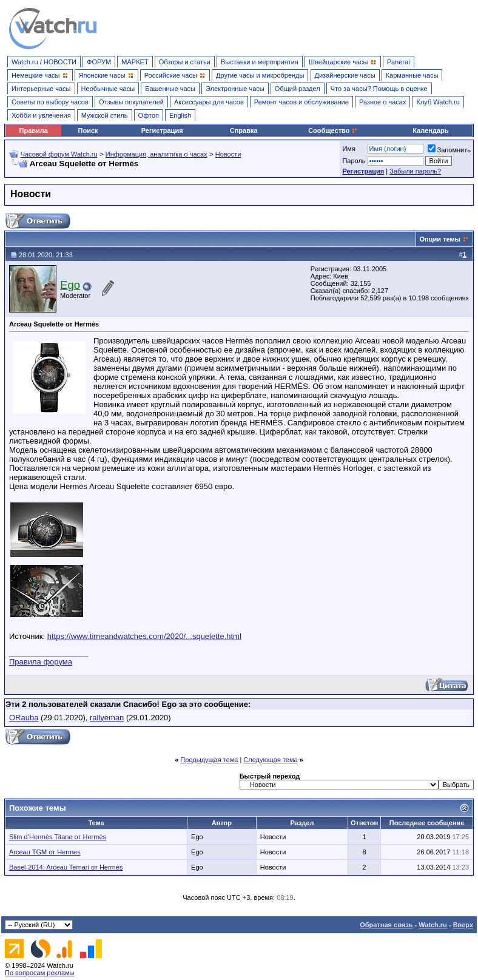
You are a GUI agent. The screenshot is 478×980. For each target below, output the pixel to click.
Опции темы (440, 239)
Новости (228, 154)
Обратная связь (386, 925)
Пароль (354, 161)
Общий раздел (298, 89)
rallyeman (107, 718)
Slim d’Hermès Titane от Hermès (58, 837)
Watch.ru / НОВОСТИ (44, 62)
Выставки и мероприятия (260, 62)
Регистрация (162, 130)
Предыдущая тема (209, 760)
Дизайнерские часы (345, 75)
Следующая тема (270, 760)
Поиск (88, 130)
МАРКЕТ (135, 62)
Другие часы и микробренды (260, 75)
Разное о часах (383, 102)
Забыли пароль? (415, 171)
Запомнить (449, 150)
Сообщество (333, 130)
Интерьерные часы (41, 89)
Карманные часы (412, 75)
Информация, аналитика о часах (157, 154)
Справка (244, 130)
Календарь (430, 130)
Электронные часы (235, 89)
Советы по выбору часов (50, 102)
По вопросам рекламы (40, 973)
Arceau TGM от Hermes (45, 852)
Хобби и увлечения (41, 115)
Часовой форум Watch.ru (59, 154)
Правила (34, 130)
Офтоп (149, 115)
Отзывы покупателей (131, 102)
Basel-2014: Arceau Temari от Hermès (66, 867)
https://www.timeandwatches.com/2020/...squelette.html (144, 636)
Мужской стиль (105, 115)
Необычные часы (108, 89)
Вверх (463, 925)
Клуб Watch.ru (438, 102)
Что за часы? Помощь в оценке (379, 89)
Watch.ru (433, 925)
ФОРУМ (99, 62)
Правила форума (41, 662)
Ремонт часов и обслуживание (301, 102)
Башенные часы (170, 89)
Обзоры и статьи (185, 62)
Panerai (399, 62)
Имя (348, 149)
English (180, 115)
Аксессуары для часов (209, 102)
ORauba (24, 718)
